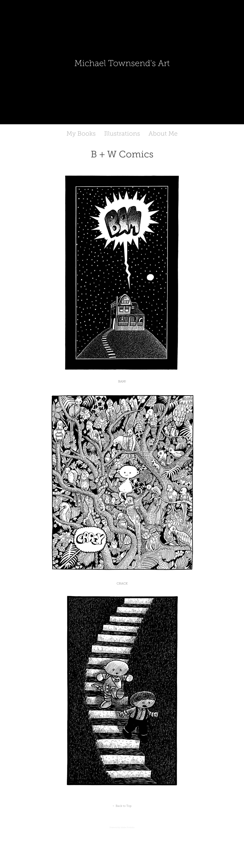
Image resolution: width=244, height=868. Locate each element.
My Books (81, 134)
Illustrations (122, 134)
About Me (163, 134)
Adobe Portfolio (128, 827)
